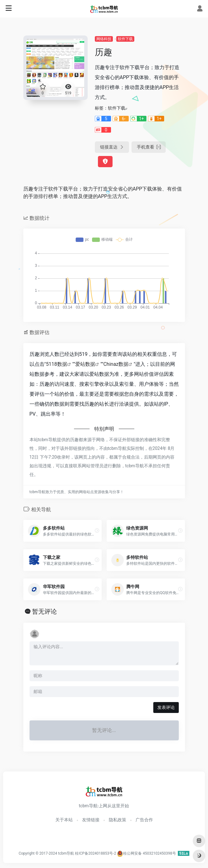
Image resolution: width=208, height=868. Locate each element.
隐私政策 (118, 820)
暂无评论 (44, 611)
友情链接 (91, 820)
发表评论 (166, 707)
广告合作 (144, 820)
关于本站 (64, 820)
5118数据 (57, 364)
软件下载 (125, 39)
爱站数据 (85, 364)
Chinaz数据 (116, 364)
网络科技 (104, 39)
